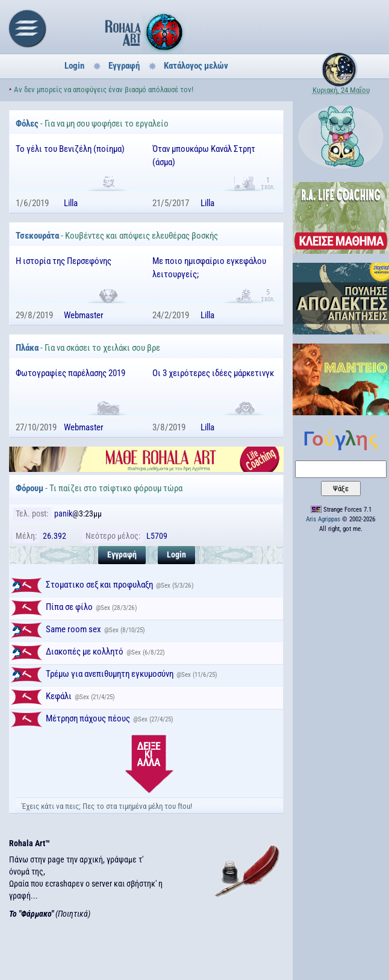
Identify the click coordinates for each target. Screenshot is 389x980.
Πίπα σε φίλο (69, 607)
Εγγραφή (124, 66)
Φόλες (27, 124)
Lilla (71, 203)
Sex (166, 586)
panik (63, 514)
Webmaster (84, 315)
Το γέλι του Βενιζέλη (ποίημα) (70, 149)
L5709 (157, 536)
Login (74, 66)
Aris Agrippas (323, 519)
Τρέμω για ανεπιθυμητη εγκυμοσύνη (110, 674)
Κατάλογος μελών (196, 66)
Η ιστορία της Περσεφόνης (64, 261)
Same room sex (73, 629)
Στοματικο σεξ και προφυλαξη (99, 585)
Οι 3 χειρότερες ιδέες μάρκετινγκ (213, 373)
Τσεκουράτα (37, 236)
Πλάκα (27, 348)
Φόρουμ (30, 488)
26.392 (54, 536)
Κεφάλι (59, 696)
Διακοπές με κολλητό (85, 652)
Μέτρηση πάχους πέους (88, 718)
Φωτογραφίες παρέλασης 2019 (70, 373)
